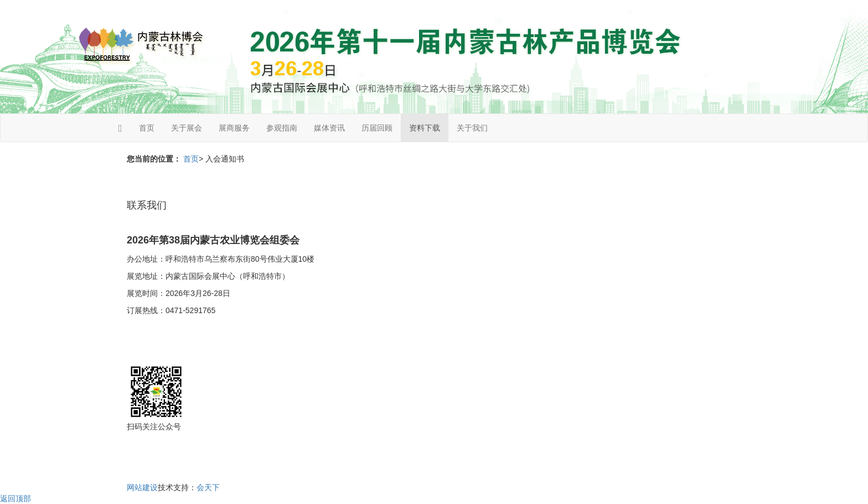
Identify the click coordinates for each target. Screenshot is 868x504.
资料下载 (425, 128)
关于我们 (472, 128)
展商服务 (234, 128)
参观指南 (282, 128)
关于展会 (187, 128)
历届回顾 (377, 128)
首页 (147, 128)
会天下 (208, 487)
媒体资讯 (329, 128)
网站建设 (142, 487)
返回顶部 (15, 498)
